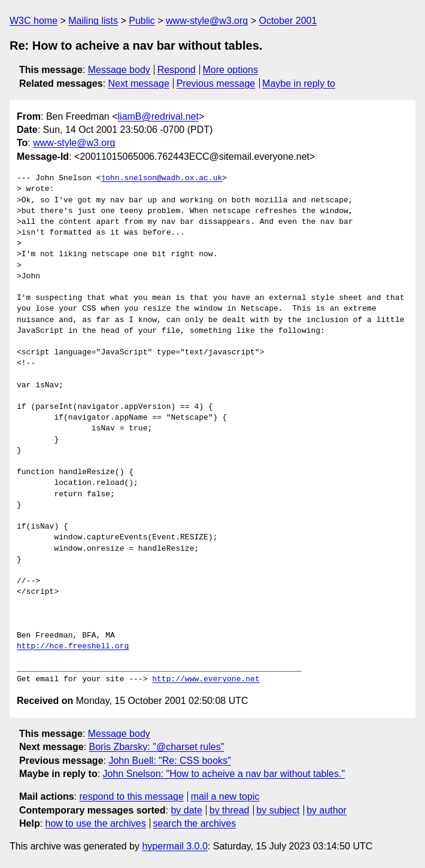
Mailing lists (93, 21)
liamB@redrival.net (158, 116)
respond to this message (131, 796)
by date (186, 810)
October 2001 (288, 21)
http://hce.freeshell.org (73, 647)
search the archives (195, 823)
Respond (177, 70)
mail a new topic (225, 796)
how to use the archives (96, 823)
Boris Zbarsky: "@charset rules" (157, 747)
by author (327, 810)
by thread (230, 810)
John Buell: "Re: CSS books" (169, 761)
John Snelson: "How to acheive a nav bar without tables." (224, 774)
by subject (278, 810)
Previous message (216, 84)
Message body (119, 70)
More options (231, 70)
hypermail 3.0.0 (174, 846)
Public (142, 21)
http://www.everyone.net (206, 679)
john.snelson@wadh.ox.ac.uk (161, 178)
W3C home (34, 21)
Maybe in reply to (299, 84)
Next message (139, 84)
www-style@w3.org (207, 21)
